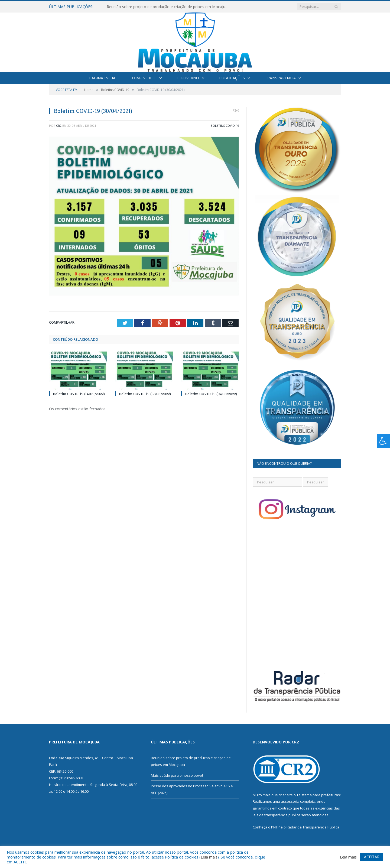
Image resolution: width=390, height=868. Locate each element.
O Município (144, 78)
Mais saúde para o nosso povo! (177, 775)
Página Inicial (103, 78)
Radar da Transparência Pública (313, 827)
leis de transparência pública (277, 815)
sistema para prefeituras (319, 795)
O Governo (188, 78)
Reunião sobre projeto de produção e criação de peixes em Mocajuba (168, 7)
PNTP (275, 827)
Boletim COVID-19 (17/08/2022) (145, 394)
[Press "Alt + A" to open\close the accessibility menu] (383, 441)
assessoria (290, 801)
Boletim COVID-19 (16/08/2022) (211, 394)
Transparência (280, 78)
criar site (286, 795)
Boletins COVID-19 (225, 126)
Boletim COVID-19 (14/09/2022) (79, 394)
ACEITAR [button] (372, 857)
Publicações (232, 78)
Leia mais (209, 857)
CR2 (59, 126)
